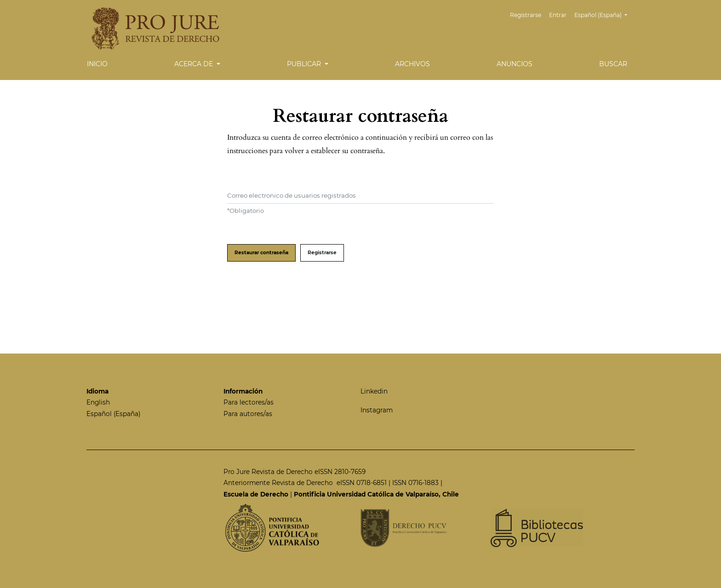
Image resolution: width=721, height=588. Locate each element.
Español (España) (604, 14)
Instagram (377, 410)
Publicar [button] (305, 64)
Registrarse (526, 15)
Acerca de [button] (195, 64)
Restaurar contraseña (261, 253)
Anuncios (515, 64)
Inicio (97, 64)
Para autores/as (248, 414)
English (98, 402)
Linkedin (374, 391)
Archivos (412, 64)
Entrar (558, 15)
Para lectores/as (249, 402)
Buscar (613, 64)
